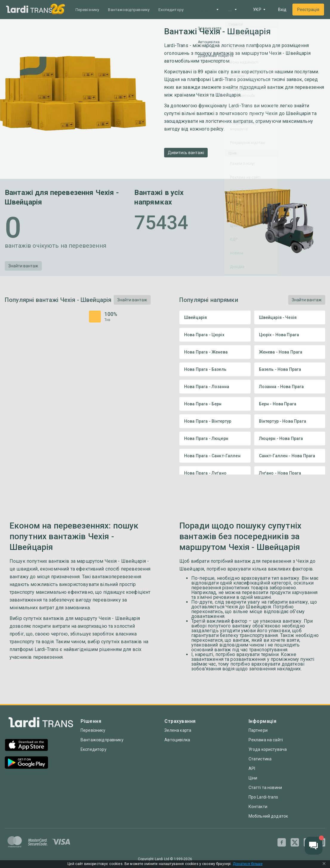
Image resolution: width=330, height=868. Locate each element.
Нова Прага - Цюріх (215, 335)
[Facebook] (282, 842)
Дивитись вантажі (186, 153)
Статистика (260, 759)
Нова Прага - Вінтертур (215, 421)
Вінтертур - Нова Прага (290, 421)
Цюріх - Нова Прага (290, 335)
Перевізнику (88, 10)
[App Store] (26, 746)
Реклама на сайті (266, 740)
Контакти (258, 807)
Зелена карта (178, 730)
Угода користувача (268, 749)
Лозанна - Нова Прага (290, 387)
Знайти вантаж (23, 266)
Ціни (253, 778)
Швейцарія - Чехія (290, 317)
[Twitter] (295, 842)
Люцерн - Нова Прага (290, 438)
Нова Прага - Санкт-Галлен (215, 456)
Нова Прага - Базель (215, 369)
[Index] (41, 724)
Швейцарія (215, 317)
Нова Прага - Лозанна (215, 387)
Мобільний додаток (268, 816)
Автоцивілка (177, 740)
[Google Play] (26, 763)
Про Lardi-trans (263, 797)
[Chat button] (314, 846)
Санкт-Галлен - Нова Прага (290, 456)
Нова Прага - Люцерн (215, 438)
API (252, 768)
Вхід (282, 10)
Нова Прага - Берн (215, 404)
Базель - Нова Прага (290, 369)
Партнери (258, 730)
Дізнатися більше (248, 864)
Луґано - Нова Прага (290, 473)
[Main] (29, 10)
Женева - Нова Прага (290, 352)
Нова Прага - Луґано (215, 473)
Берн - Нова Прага (290, 404)
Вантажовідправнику (131, 10)
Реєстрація (308, 10)
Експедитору (175, 10)
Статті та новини (265, 788)
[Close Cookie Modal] (324, 864)
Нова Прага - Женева (215, 352)
